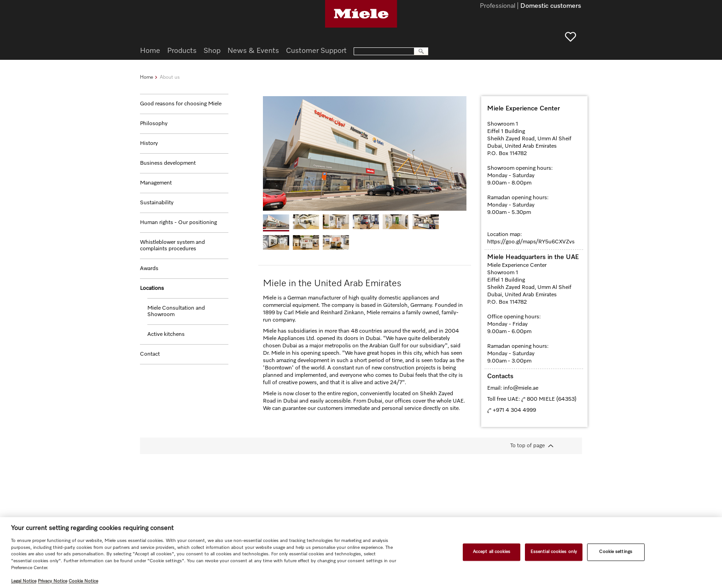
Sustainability (157, 203)
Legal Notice (24, 581)
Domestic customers (551, 6)
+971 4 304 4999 (514, 410)
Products (182, 51)
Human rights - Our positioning (178, 223)
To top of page (527, 446)
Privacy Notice (52, 581)
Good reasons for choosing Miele (181, 104)
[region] (361, 553)
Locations (152, 288)
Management (156, 183)
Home (147, 77)
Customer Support (316, 51)
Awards (149, 269)
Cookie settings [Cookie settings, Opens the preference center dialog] (615, 552)
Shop (212, 51)
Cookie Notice (83, 581)
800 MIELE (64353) (552, 399)
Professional (498, 6)
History (149, 144)
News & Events (253, 51)
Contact (150, 354)
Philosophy (154, 124)
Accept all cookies (492, 552)
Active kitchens (166, 334)
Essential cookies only (554, 552)
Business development (168, 163)
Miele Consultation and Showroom (176, 311)
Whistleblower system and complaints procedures (172, 246)
